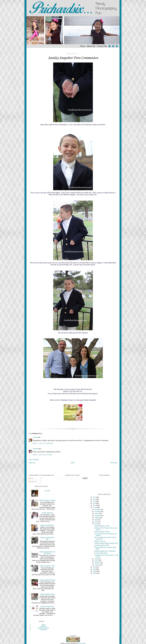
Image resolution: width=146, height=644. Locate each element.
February (98, 563)
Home (83, 46)
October (97, 514)
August (97, 518)
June (96, 522)
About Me (91, 46)
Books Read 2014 (43, 628)
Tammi (35, 437)
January (97, 565)
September (98, 516)
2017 (95, 497)
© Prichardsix (73, 636)
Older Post (32, 463)
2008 (95, 573)
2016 (95, 499)
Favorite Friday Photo (101, 553)
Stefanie (35, 449)
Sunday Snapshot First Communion (73, 58)
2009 (95, 571)
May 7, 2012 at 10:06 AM (43, 443)
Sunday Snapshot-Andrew (102, 532)
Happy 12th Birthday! (47, 525)
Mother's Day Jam (100, 541)
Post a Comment (34, 460)
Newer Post (114, 463)
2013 (95, 505)
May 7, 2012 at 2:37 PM (42, 455)
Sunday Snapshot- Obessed (47, 500)
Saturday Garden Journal (102, 545)
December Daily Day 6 (47, 607)
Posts (31, 478)
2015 (95, 501)
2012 (95, 507)
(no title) (47, 491)
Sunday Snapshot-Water (47, 594)
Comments (33, 482)
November (98, 512)
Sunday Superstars (47, 513)
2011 (95, 567)
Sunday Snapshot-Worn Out (47, 538)
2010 (95, 569)
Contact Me (102, 46)
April (96, 559)
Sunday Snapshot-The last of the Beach (47, 553)
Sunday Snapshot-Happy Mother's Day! (106, 543)
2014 (95, 503)
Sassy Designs (82, 643)
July (96, 520)
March (97, 561)
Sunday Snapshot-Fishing (47, 580)
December (98, 509)
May (96, 524)
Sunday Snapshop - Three (47, 566)
